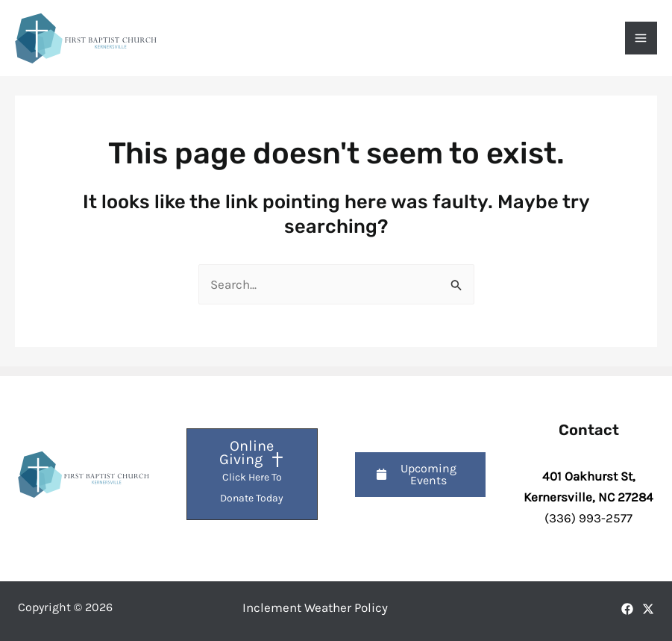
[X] (648, 609)
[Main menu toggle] (641, 38)
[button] (421, 475)
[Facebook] (627, 609)
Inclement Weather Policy (315, 607)
